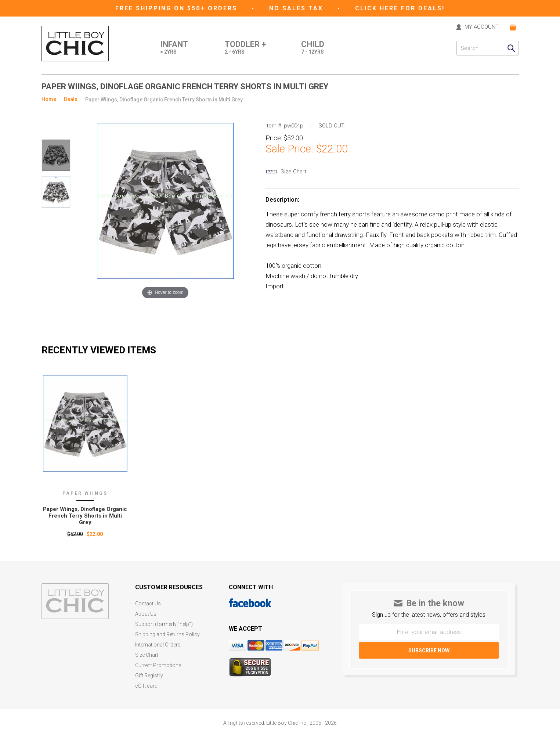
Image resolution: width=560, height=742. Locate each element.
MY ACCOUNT (482, 27)
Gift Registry (149, 676)
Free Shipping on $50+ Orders (178, 8)
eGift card (146, 686)
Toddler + (245, 48)
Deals (71, 99)
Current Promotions (158, 665)
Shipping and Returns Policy (167, 635)
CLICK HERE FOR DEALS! (400, 8)
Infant (174, 48)
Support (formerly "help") (164, 624)
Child (313, 48)
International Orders (158, 645)
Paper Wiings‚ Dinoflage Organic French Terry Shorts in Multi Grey (85, 516)
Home (49, 99)
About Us (146, 614)
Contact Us (148, 604)
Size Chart (147, 655)
